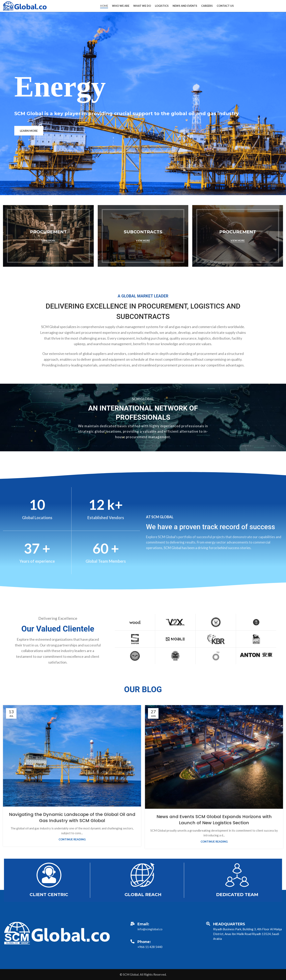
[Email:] (132, 924)
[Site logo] (25, 6)
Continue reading (72, 839)
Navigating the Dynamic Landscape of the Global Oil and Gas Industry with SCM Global (72, 817)
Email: (143, 924)
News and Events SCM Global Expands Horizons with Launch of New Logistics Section (214, 820)
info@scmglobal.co (150, 929)
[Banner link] (48, 236)
